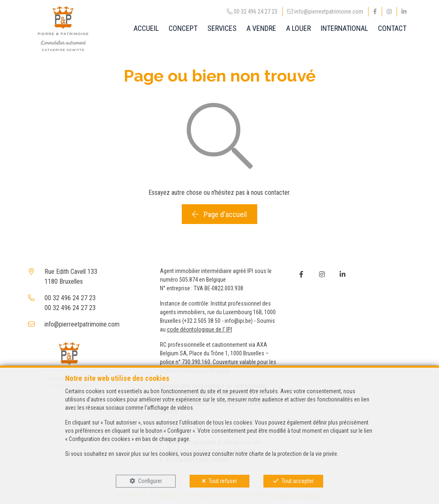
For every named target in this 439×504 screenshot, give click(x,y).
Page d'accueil (219, 214)
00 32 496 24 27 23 (70, 298)
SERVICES (222, 28)
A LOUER (298, 28)
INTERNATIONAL (344, 28)
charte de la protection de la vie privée (293, 454)
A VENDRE (261, 28)
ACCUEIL (146, 28)
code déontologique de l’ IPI (200, 329)
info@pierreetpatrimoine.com (82, 324)
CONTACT (392, 28)
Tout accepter (298, 481)
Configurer (150, 481)
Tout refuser (223, 481)
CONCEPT (183, 28)
